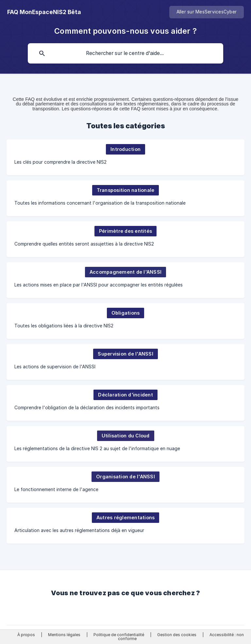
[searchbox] (125, 53)
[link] (125, 157)
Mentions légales (64, 635)
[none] (44, 12)
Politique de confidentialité (119, 635)
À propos (26, 635)
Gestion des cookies (177, 635)
